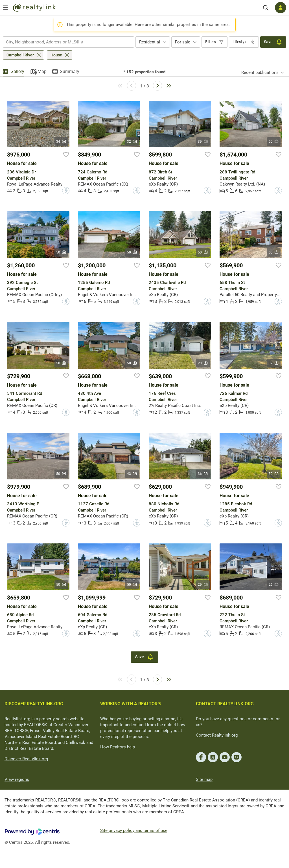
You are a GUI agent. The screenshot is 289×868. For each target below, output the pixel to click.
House (56, 55)
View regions (17, 779)
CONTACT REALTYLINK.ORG (225, 704)
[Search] (266, 8)
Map (42, 71)
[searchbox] (65, 42)
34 (61, 142)
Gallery (17, 71)
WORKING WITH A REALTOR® (131, 704)
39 (203, 142)
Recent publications (260, 72)
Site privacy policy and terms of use (134, 830)
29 (203, 585)
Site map (204, 779)
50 (274, 142)
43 (132, 474)
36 (203, 474)
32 (132, 142)
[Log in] (281, 8)
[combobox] (68, 42)
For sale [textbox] (183, 42)
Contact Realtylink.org (217, 735)
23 (203, 363)
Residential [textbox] (150, 42)
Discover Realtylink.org (26, 759)
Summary (70, 71)
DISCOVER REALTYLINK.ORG (34, 704)
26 (274, 585)
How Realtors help (118, 747)
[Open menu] (5, 8)
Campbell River (20, 55)
